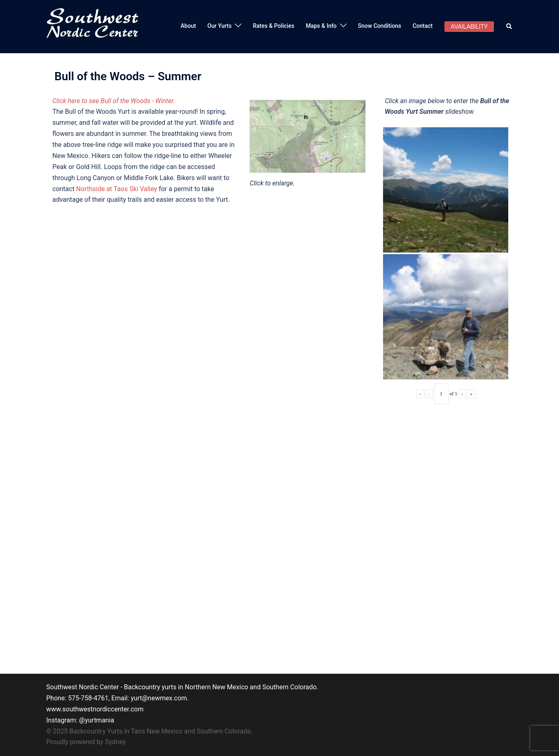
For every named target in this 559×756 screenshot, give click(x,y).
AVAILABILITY (469, 27)
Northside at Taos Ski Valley (117, 189)
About (188, 26)
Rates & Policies (274, 26)
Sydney (116, 742)
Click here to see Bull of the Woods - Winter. (114, 101)
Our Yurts (220, 26)
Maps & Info (321, 26)
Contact (423, 26)
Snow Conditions (380, 26)
